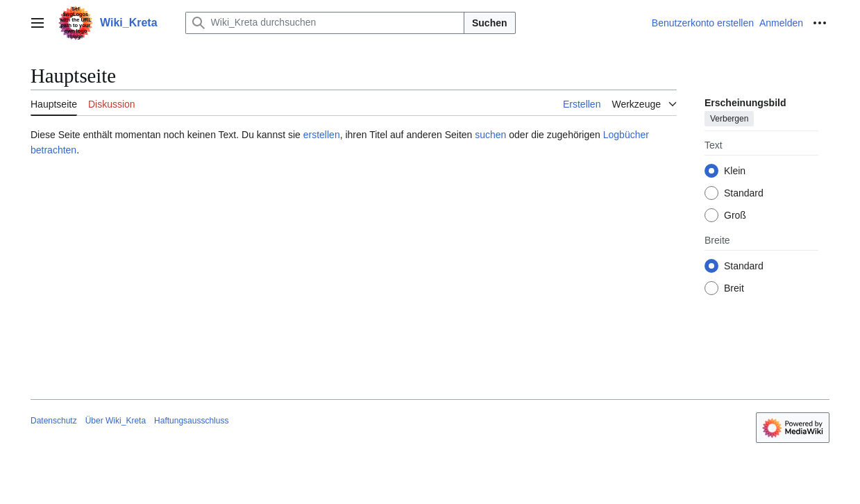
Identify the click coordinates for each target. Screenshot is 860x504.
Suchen (490, 23)
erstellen (322, 135)
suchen (490, 135)
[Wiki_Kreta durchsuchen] (325, 23)
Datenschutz (54, 421)
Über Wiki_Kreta (116, 421)
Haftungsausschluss (191, 421)
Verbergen (729, 119)
